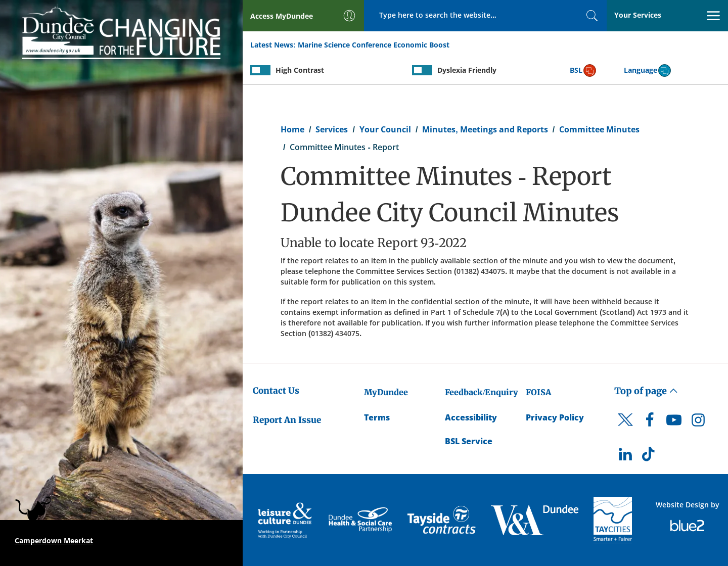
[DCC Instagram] (698, 422)
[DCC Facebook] (650, 422)
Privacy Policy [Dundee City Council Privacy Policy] (555, 417)
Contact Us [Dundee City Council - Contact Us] (276, 391)
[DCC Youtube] (674, 422)
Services (332, 129)
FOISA (538, 392)
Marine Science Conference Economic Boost (374, 45)
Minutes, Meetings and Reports (485, 129)
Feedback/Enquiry (482, 392)
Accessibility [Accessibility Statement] (471, 417)
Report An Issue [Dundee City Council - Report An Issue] (287, 420)
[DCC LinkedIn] (625, 457)
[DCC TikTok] (650, 457)
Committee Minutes (599, 129)
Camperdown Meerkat (54, 540)
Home (292, 129)
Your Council (385, 129)
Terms (377, 417)
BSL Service (469, 441)
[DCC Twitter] (625, 429)
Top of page (646, 391)
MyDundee (386, 392)
